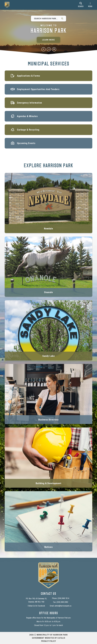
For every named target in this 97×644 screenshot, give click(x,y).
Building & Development (48, 483)
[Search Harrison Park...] (46, 18)
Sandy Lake (49, 356)
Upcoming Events (26, 143)
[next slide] (49, 49)
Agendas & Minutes (27, 116)
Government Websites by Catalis (49, 638)
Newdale (48, 229)
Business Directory (48, 420)
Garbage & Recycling (28, 130)
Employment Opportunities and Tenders (38, 89)
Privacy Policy (49, 641)
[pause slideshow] (54, 49)
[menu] (90, 5)
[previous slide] (44, 49)
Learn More (48, 40)
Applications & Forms (29, 76)
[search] (81, 5)
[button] (62, 18)
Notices (48, 547)
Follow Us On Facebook (36, 606)
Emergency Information (30, 103)
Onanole (48, 292)
